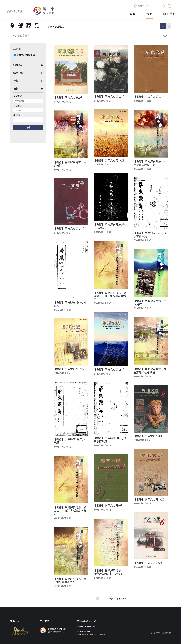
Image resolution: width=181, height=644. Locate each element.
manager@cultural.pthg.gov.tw (94, 634)
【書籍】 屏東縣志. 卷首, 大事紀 (70, 441)
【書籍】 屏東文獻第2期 (68, 97)
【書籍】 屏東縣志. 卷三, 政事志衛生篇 (150, 235)
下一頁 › (109, 599)
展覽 (133, 14)
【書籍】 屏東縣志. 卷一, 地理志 (70, 304)
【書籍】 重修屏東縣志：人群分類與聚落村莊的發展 (110, 572)
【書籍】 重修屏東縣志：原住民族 (150, 303)
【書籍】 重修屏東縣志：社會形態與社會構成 (150, 371)
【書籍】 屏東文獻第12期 (149, 97)
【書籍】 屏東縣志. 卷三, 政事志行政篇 (110, 440)
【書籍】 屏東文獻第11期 (149, 499)
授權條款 (155, 632)
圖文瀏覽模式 (168, 26)
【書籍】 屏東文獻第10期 (109, 97)
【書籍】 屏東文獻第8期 (148, 436)
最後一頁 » (121, 599)
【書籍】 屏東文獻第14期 (69, 229)
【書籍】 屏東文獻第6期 (148, 563)
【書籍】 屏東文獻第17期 (109, 160)
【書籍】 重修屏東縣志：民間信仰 (70, 164)
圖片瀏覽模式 (163, 26)
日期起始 (18, 96)
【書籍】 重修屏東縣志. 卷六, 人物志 (109, 226)
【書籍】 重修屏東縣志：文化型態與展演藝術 (70, 580)
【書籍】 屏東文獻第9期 (108, 505)
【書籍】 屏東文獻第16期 (109, 370)
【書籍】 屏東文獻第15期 (69, 369)
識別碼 (17, 115)
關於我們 (169, 14)
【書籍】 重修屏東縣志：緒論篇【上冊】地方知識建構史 (110, 296)
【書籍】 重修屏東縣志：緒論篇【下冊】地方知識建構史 (70, 511)
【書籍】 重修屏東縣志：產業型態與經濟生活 (150, 163)
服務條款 (167, 632)
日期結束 (18, 106)
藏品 (149, 14)
